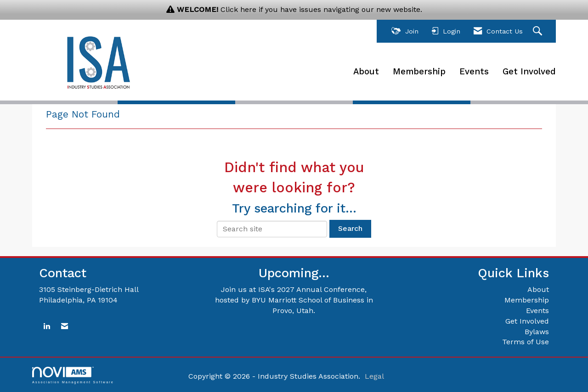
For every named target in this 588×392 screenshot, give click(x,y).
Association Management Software (73, 375)
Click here (238, 9)
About (366, 72)
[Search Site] (539, 31)
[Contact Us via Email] (65, 327)
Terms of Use (526, 342)
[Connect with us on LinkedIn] (47, 327)
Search (350, 228)
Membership (419, 72)
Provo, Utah (293, 311)
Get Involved (529, 72)
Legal (374, 376)
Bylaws (537, 332)
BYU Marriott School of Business (308, 300)
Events (474, 72)
